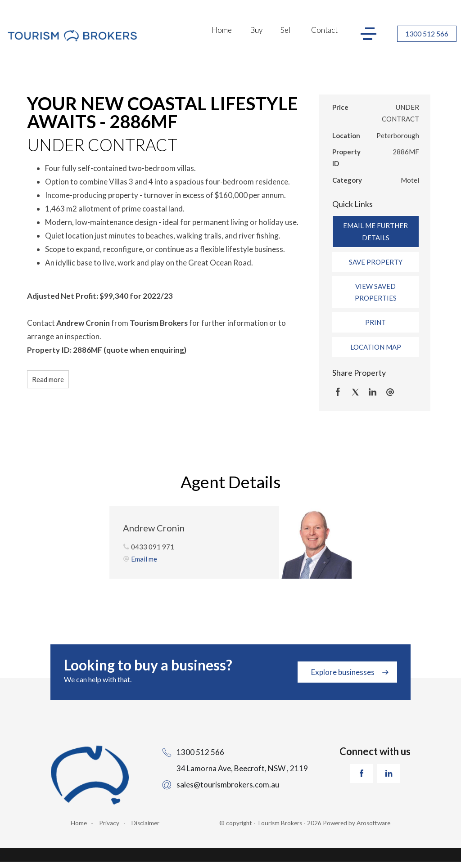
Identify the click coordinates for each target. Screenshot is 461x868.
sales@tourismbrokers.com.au (228, 785)
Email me (144, 559)
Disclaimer (145, 823)
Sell (287, 30)
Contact (324, 30)
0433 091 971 (153, 547)
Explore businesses (343, 672)
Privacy (109, 823)
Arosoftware (373, 823)
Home (222, 30)
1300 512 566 (427, 34)
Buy (256, 30)
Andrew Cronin (154, 528)
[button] (376, 262)
